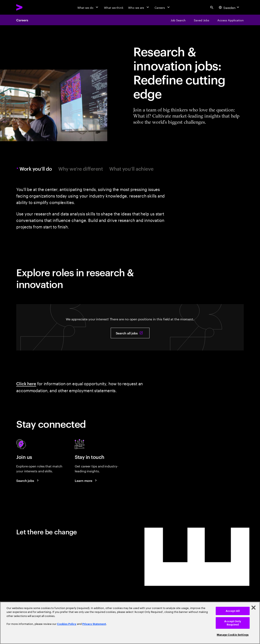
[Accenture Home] (29, 7)
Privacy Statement (94, 624)
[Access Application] (231, 20)
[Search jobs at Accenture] (28, 480)
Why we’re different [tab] (81, 169)
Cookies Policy (67, 624)
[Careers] (163, 7)
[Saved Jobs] (201, 20)
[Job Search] (178, 20)
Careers (22, 20)
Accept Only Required (233, 623)
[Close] (253, 608)
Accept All (233, 611)
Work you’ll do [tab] (36, 169)
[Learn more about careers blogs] (86, 480)
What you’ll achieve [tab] (131, 169)
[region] (130, 623)
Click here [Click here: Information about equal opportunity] (26, 383)
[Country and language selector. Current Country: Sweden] (230, 7)
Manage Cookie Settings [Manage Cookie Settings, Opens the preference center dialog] (233, 635)
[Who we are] (139, 7)
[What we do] (88, 7)
